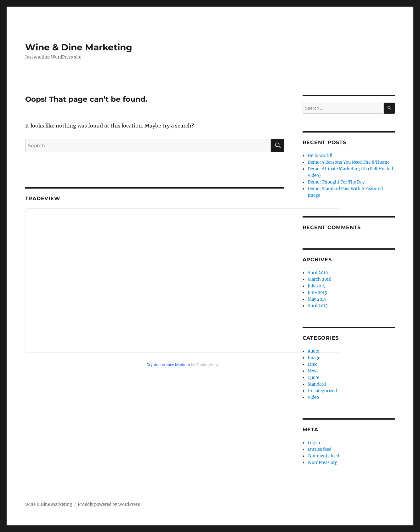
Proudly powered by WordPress (109, 504)
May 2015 (317, 299)
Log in (314, 443)
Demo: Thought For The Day (336, 182)
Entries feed (320, 449)
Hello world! (320, 156)
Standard (317, 384)
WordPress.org (323, 463)
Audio (313, 351)
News (313, 371)
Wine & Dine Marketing (79, 47)
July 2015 (317, 286)
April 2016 (318, 273)
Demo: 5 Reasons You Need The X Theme (349, 162)
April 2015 (318, 306)
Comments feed (323, 456)
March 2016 (320, 279)
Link (312, 364)
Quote (313, 378)
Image (314, 358)
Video (313, 397)
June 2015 (317, 293)
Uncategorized (322, 391)
